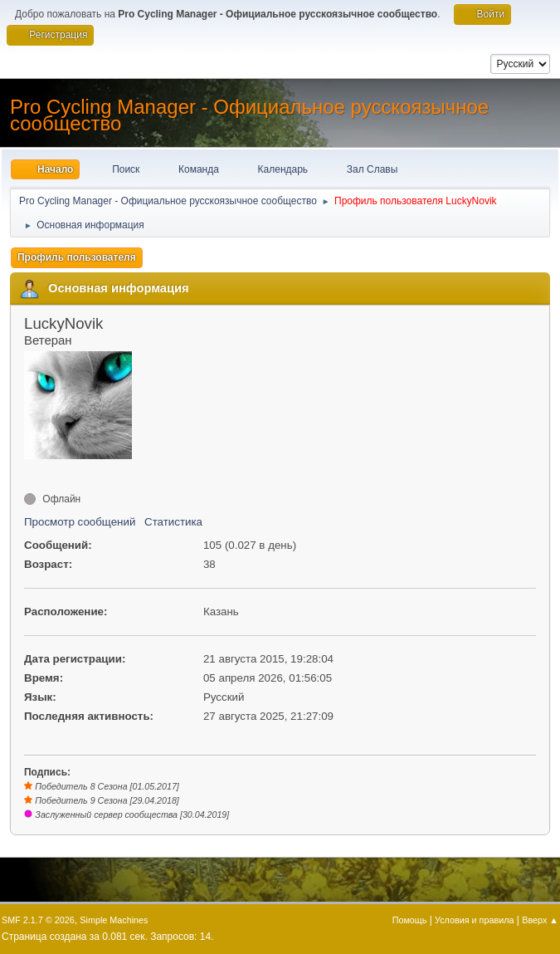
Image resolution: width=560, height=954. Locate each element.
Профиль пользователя (77, 257)
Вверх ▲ (540, 920)
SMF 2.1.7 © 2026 (38, 920)
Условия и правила (474, 920)
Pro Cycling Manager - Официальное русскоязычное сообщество (249, 115)
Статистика (173, 522)
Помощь (410, 920)
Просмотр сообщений (80, 522)
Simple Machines (114, 920)
